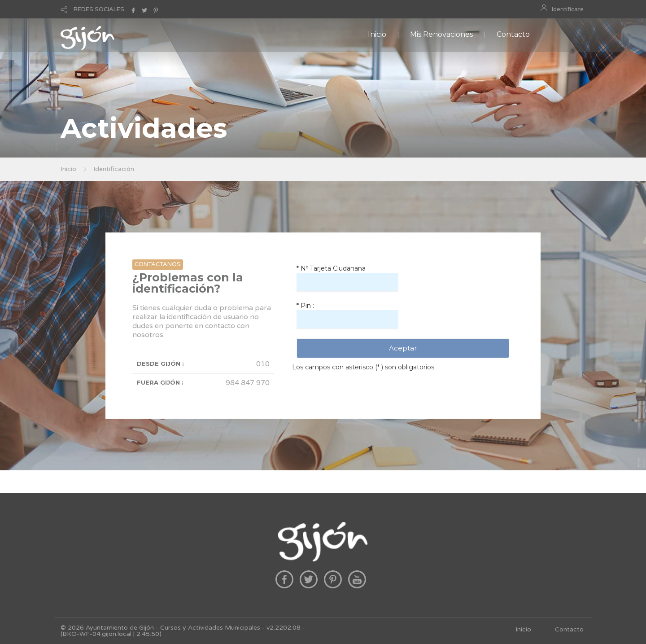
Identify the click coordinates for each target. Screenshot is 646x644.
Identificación (114, 169)
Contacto (513, 34)
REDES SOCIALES (99, 9)
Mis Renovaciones (441, 34)
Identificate (568, 9)
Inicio (377, 34)
